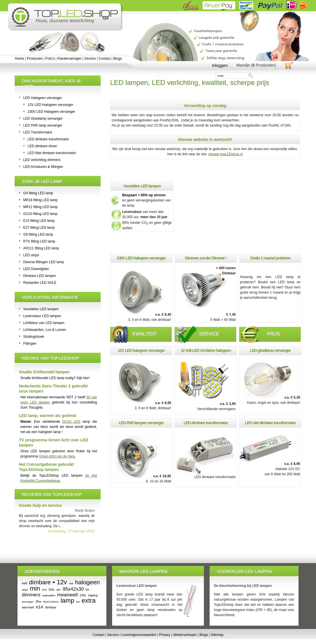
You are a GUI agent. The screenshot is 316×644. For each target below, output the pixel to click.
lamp (67, 601)
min (35, 588)
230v (83, 595)
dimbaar (51, 607)
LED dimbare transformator (206, 423)
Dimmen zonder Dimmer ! (206, 258)
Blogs (118, 59)
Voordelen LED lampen (142, 186)
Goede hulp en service (40, 505)
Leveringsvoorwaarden (139, 635)
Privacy (165, 635)
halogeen (87, 582)
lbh (87, 590)
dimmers (31, 595)
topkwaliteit (49, 595)
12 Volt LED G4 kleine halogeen (206, 350)
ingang (93, 595)
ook (71, 583)
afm (58, 590)
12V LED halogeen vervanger (141, 350)
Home (19, 59)
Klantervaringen (69, 59)
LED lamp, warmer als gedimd (47, 416)
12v (62, 582)
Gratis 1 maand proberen (270, 258)
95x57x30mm (51, 602)
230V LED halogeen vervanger (141, 258)
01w (44, 590)
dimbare (40, 582)
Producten (35, 59)
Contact (105, 59)
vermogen (28, 602)
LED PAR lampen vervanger (141, 423)
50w (52, 589)
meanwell (67, 595)
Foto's (50, 59)
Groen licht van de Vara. (57, 456)
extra (89, 601)
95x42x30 (73, 589)
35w (38, 602)
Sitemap (217, 635)
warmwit (28, 607)
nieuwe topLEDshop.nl (225, 154)
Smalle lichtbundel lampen (44, 372)
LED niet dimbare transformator (270, 423)
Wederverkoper (185, 635)
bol (78, 602)
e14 (39, 607)
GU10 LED (71, 422)
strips (25, 590)
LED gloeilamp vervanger (270, 350)
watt (24, 583)
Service (90, 59)
